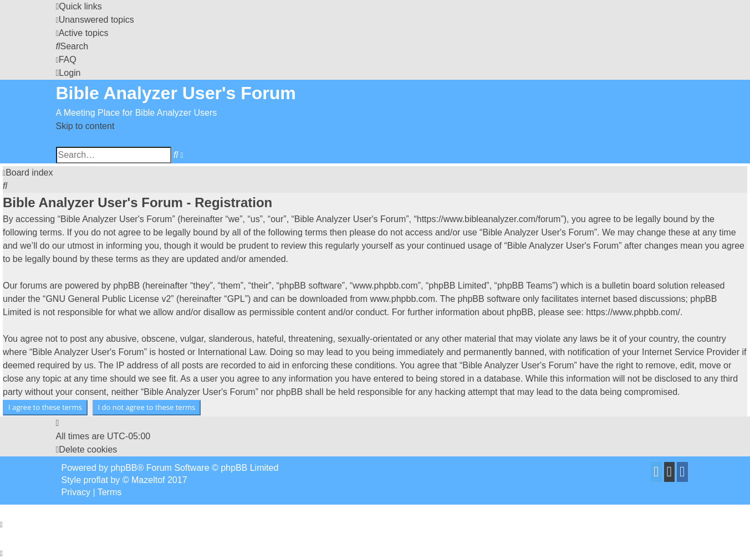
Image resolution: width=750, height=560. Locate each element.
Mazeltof (148, 480)
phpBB (124, 468)
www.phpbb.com (403, 299)
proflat (96, 480)
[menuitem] (95, 20)
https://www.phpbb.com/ (633, 312)
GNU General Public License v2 (108, 299)
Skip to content (85, 126)
